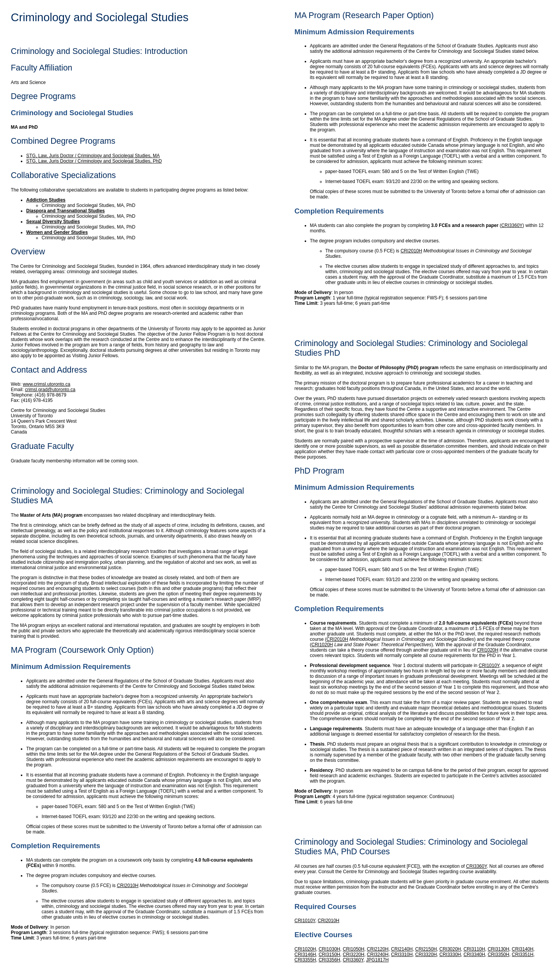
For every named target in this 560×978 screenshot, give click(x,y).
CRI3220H (354, 954)
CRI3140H (523, 949)
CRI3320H (426, 954)
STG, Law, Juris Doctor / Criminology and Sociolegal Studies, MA (93, 156)
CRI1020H (322, 645)
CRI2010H (127, 886)
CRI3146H (305, 954)
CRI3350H (498, 954)
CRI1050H (354, 949)
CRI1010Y (489, 665)
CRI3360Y (512, 225)
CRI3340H (474, 954)
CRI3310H (402, 954)
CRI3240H (378, 954)
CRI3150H (329, 954)
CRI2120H (378, 949)
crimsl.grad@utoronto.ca (50, 390)
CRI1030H (329, 949)
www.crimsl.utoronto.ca (46, 384)
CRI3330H (450, 954)
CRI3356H (329, 960)
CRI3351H (523, 954)
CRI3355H (305, 960)
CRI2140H (402, 949)
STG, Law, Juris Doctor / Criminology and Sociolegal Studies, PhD (94, 161)
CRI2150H (426, 949)
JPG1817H (377, 960)
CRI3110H (474, 949)
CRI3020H (450, 949)
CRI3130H (498, 949)
